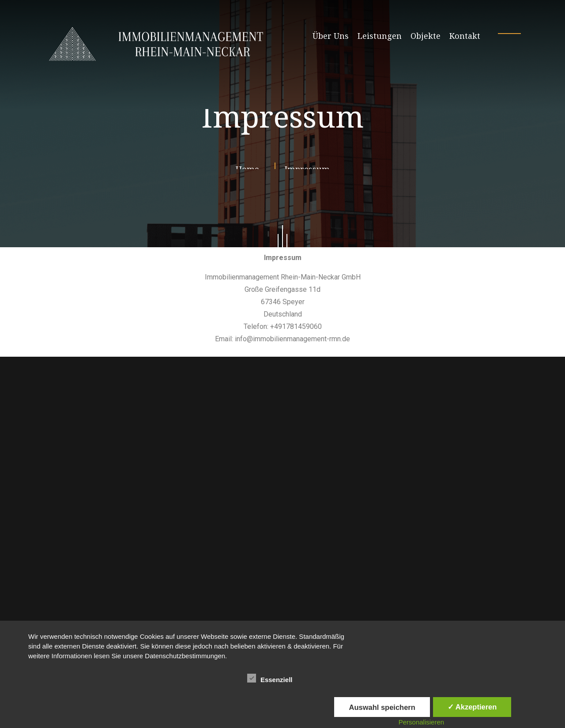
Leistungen (380, 36)
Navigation (67, 543)
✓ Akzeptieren (472, 707)
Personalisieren (421, 722)
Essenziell (270, 678)
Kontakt (465, 36)
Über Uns (331, 36)
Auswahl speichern (382, 707)
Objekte (426, 36)
